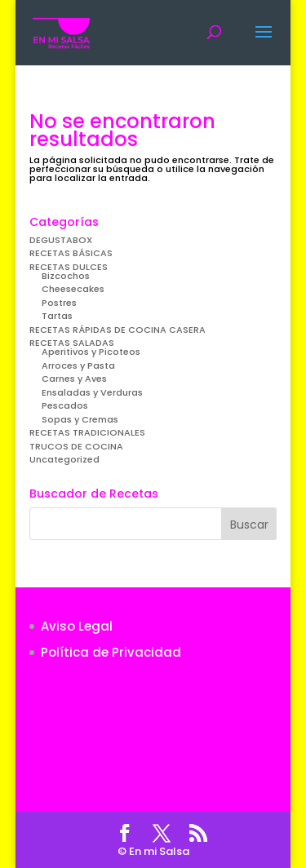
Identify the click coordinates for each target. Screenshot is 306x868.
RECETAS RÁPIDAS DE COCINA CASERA (118, 330)
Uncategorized (64, 459)
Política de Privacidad (111, 652)
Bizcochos (66, 276)
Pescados (65, 405)
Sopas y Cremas (80, 419)
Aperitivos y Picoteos (91, 352)
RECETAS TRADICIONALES (87, 432)
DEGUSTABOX (61, 240)
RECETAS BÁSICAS (71, 253)
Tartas (57, 316)
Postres (59, 303)
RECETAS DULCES (69, 267)
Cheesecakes (73, 289)
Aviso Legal (77, 626)
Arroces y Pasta (78, 365)
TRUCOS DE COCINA (76, 446)
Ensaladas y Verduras (92, 392)
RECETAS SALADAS (72, 343)
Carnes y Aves (74, 379)
